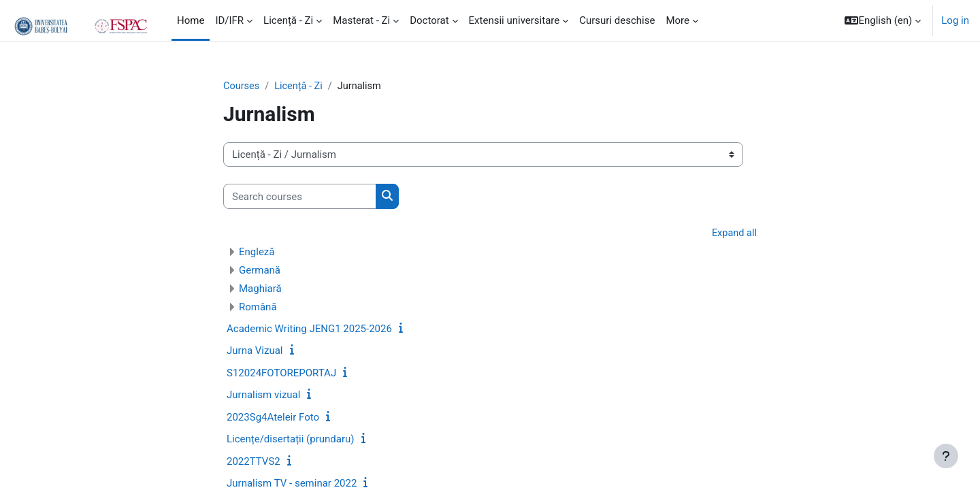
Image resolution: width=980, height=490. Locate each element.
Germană (260, 271)
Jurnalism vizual (263, 396)
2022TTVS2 (254, 462)
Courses (242, 86)
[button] (883, 20)
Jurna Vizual (255, 352)
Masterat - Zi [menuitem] (361, 20)
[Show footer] (946, 456)
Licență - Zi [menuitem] (288, 20)
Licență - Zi (300, 86)
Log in (955, 20)
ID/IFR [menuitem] (229, 20)
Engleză (257, 252)
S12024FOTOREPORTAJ (281, 374)
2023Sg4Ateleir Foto (273, 418)
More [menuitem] (677, 20)
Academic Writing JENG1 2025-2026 (309, 329)
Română (258, 308)
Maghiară (260, 289)
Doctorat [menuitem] (429, 20)
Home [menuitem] (191, 20)
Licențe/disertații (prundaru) (291, 440)
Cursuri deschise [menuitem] (617, 20)
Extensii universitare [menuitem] (514, 20)
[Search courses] (300, 197)
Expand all (734, 234)
